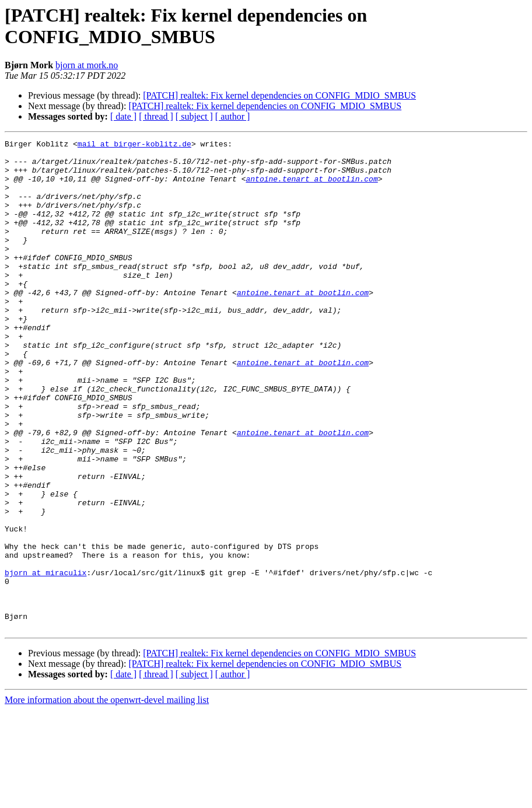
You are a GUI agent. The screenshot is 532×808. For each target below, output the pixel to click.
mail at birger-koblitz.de (134, 145)
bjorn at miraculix (45, 660)
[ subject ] (194, 116)
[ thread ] (156, 116)
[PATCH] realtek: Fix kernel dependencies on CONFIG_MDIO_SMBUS (279, 95)
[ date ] (123, 116)
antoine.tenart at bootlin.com (311, 187)
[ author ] (233, 116)
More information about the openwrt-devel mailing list (107, 798)
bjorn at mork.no (87, 65)
